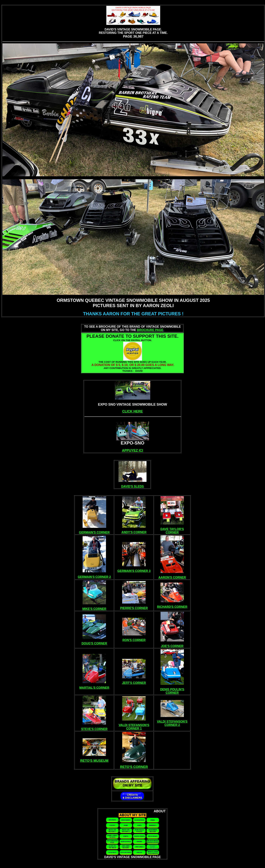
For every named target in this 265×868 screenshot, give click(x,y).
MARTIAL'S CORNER (94, 688)
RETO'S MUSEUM (94, 761)
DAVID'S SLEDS (133, 486)
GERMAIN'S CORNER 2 (94, 577)
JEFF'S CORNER (134, 683)
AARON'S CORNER (172, 577)
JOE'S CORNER (172, 646)
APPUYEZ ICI (132, 450)
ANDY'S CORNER (134, 532)
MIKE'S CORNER (94, 609)
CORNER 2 (172, 725)
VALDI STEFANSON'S (134, 725)
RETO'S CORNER (134, 767)
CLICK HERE (132, 411)
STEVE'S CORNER (94, 729)
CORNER (172, 532)
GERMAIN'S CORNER (94, 532)
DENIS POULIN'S (172, 689)
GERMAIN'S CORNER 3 (134, 571)
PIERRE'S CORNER (134, 608)
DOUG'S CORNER (94, 643)
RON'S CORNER (134, 640)
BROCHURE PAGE (150, 330)
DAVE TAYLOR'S (172, 529)
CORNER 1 (134, 728)
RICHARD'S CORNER (172, 607)
